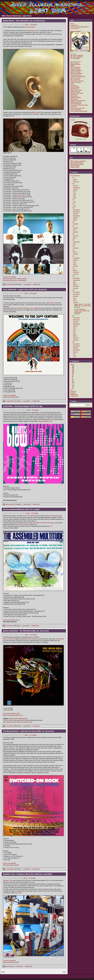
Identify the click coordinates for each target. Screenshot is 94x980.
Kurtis (41, 412)
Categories (75, 361)
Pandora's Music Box (77, 108)
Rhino (5, 526)
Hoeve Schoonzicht (77, 163)
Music (27, 25)
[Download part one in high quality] (15, 279)
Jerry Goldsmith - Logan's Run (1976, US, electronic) (82, 311)
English (35, 25)
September (77, 188)
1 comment (8, 626)
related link (37, 284)
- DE (73, 371)
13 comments (9, 401)
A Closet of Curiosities (78, 76)
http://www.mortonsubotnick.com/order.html (18, 722)
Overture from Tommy (51, 516)
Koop (72, 84)
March (75, 180)
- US (30, 25)
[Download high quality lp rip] (13, 715)
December (76, 210)
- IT (72, 378)
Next (64, 972)
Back (3, 972)
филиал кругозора (77, 93)
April (75, 198)
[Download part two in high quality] (15, 280)
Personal (73, 392)
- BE (73, 368)
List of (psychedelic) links (79, 111)
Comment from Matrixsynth (18, 718)
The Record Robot (76, 73)
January (76, 232)
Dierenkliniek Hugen (77, 164)
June (75, 194)
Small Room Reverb (77, 81)
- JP (72, 380)
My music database (77, 55)
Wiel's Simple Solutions (78, 161)
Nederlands (74, 395)
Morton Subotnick (9, 639)
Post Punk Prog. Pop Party (79, 105)
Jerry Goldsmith (35, 308)
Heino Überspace (76, 104)
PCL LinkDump (75, 67)
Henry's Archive (76, 78)
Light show (74, 396)
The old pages (75, 58)
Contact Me (74, 25)
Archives (74, 172)
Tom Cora (32, 882)
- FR (73, 372)
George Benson (23, 524)
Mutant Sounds (75, 64)
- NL (73, 381)
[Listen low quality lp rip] (11, 620)
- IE (72, 375)
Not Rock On (75, 89)
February (76, 182)
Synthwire (74, 95)
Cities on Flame (76, 82)
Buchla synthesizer (32, 639)
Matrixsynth (74, 96)
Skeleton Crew (8, 880)
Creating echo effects (19, 195)
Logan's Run (49, 303)
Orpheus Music (75, 69)
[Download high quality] (11, 397)
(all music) (18, 893)
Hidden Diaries (75, 92)
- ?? (72, 389)
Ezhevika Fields (76, 98)
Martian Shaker (75, 72)
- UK (73, 383)
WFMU (73, 66)
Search (73, 401)
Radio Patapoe (75, 166)
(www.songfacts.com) (45, 421)
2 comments (8, 726)
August (75, 190)
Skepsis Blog (75, 167)
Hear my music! (76, 31)
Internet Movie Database (22, 308)
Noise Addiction (76, 110)
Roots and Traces (76, 90)
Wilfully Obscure (76, 102)
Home (72, 24)
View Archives (75, 176)
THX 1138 (17, 39)
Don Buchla (60, 639)
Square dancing (76, 75)
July (74, 192)
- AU (73, 366)
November (76, 212)
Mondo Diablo (75, 87)
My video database (77, 57)
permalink (28, 284)
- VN (73, 386)
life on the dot (75, 79)
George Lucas (33, 31)
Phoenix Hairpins (76, 70)
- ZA (73, 387)
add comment (9, 504)
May (74, 196)
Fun (72, 390)
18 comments (9, 284)
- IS (72, 377)
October (76, 186)
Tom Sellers (31, 516)
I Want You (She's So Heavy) (45, 523)
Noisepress (74, 99)
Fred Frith (49, 880)
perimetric (74, 86)
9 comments (8, 869)
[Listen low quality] (9, 277)
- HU (73, 374)
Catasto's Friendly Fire (78, 101)
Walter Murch (36, 112)
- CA (73, 369)
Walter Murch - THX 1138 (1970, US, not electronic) (82, 305)
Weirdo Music (75, 63)
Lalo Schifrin (31, 27)
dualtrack (74, 107)
